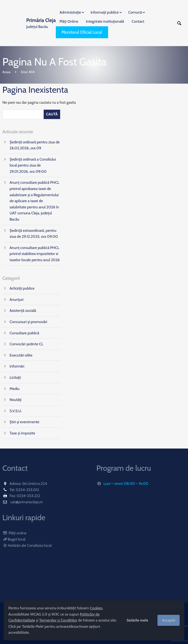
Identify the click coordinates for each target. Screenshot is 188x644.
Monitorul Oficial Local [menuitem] (82, 32)
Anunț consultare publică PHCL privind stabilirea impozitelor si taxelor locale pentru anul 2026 (35, 254)
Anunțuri (16, 300)
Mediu (15, 389)
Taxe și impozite (22, 433)
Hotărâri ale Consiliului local (27, 545)
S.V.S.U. (16, 411)
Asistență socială (23, 311)
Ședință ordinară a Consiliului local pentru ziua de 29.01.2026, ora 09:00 (33, 165)
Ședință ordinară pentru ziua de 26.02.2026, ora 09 (35, 145)
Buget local (14, 539)
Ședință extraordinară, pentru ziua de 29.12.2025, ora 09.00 (34, 234)
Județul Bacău (41, 23)
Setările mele (137, 620)
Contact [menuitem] (138, 21)
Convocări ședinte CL (26, 344)
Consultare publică (24, 333)
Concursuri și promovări (28, 322)
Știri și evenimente (24, 422)
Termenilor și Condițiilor (58, 620)
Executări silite (21, 355)
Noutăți (16, 400)
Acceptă (169, 620)
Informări (17, 366)
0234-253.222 (28, 496)
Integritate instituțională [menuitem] (105, 21)
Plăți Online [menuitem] (69, 21)
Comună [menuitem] (135, 12)
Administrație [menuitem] (70, 12)
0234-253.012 (27, 490)
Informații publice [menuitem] (104, 12)
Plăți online (14, 533)
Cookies (96, 608)
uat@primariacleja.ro (27, 502)
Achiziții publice (22, 288)
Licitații (15, 377)
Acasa (6, 72)
